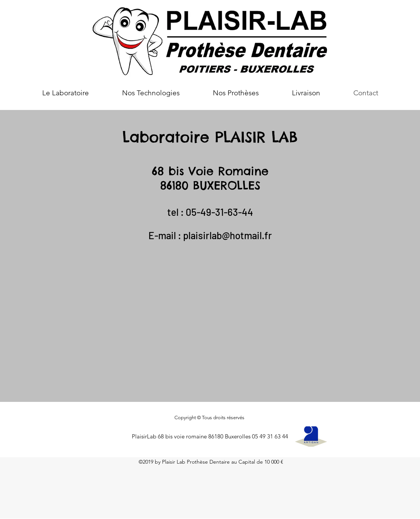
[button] (151, 93)
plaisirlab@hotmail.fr (228, 235)
